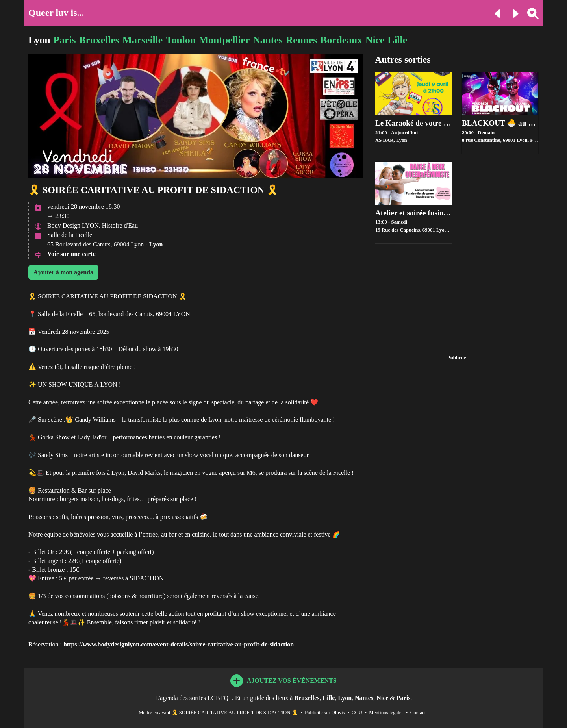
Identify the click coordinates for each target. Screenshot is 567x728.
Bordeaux (341, 40)
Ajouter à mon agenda (63, 272)
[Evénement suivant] (512, 13)
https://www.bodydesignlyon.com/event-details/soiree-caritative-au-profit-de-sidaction (179, 644)
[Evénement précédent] (495, 13)
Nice (375, 40)
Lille (397, 40)
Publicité (457, 358)
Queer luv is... (56, 13)
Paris (65, 40)
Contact (418, 713)
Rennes (302, 40)
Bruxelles (99, 40)
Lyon (39, 40)
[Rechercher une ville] (530, 13)
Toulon (181, 40)
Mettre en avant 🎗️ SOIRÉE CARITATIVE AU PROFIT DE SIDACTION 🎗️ (218, 713)
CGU (357, 713)
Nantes (268, 40)
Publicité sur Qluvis (325, 713)
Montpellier (224, 40)
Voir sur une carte (71, 254)
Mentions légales (386, 713)
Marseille (143, 40)
